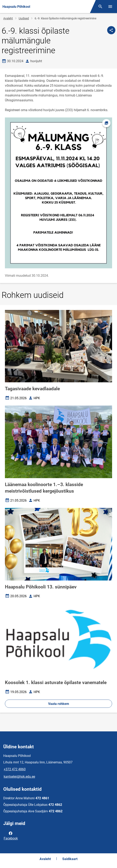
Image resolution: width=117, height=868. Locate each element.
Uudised (24, 18)
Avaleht (8, 18)
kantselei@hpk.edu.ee (19, 777)
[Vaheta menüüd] (110, 7)
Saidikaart (70, 859)
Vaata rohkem (59, 704)
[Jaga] (111, 30)
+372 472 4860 (15, 769)
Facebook (11, 835)
